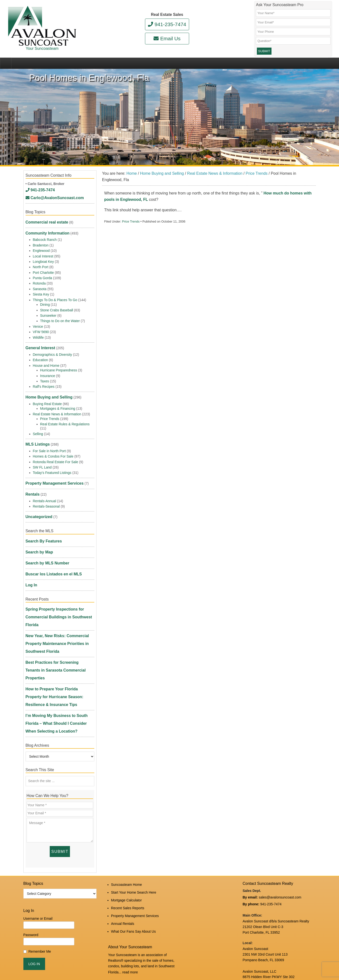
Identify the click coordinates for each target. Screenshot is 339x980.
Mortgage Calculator (126, 809)
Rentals (32, 480)
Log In (31, 552)
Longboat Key (43, 261)
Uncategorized (37, 499)
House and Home (46, 361)
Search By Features (42, 520)
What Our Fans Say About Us (134, 835)
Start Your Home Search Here (134, 802)
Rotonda (39, 282)
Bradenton (41, 244)
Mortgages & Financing (58, 401)
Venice (38, 326)
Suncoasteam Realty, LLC (89, 966)
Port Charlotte (43, 272)
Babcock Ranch (45, 239)
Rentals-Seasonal (46, 490)
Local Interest (43, 255)
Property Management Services (51, 472)
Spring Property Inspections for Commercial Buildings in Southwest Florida (55, 578)
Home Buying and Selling (46, 391)
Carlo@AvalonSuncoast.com (51, 204)
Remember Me (40, 863)
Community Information (45, 234)
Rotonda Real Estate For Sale (56, 452)
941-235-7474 (167, 24)
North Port (41, 266)
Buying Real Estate (47, 397)
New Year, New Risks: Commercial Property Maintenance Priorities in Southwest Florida (53, 596)
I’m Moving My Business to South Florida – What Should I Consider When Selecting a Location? (59, 643)
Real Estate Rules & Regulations (65, 417)
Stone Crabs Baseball (57, 309)
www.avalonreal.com (258, 925)
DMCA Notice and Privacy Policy (267, 941)
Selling (38, 427)
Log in (128, 962)
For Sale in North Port (49, 441)
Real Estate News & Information (57, 407)
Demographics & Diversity (53, 350)
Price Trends (131, 232)
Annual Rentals (123, 828)
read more (130, 875)
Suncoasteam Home (127, 796)
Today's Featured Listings (52, 463)
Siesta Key (41, 293)
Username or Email (38, 830)
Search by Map (38, 528)
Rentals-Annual (45, 485)
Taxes (45, 377)
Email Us (167, 38)
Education (40, 356)
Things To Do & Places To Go (55, 299)
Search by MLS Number (45, 536)
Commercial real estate (44, 225)
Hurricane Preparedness (59, 366)
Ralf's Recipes (44, 383)
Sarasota (40, 288)
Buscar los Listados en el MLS (50, 544)
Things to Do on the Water (60, 320)
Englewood (41, 250)
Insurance (48, 372)
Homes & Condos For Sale (53, 446)
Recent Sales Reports (128, 815)
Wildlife (38, 337)
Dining (45, 304)
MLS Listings (36, 436)
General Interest (39, 345)
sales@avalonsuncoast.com (280, 808)
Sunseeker (48, 315)
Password (31, 847)
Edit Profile (143, 962)
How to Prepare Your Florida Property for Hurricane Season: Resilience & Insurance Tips (60, 626)
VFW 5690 (41, 331)
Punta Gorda (43, 277)
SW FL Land (42, 457)
